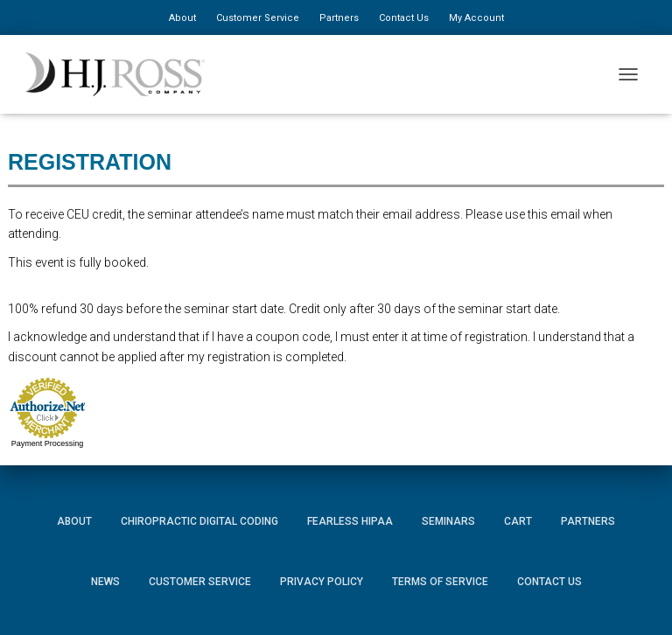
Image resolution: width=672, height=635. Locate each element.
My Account (476, 18)
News (105, 582)
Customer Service (258, 18)
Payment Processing (48, 443)
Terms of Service (440, 582)
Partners (339, 18)
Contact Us (404, 18)
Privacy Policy (322, 582)
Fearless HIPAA (350, 521)
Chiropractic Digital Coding (199, 521)
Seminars (448, 521)
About (182, 18)
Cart (518, 521)
